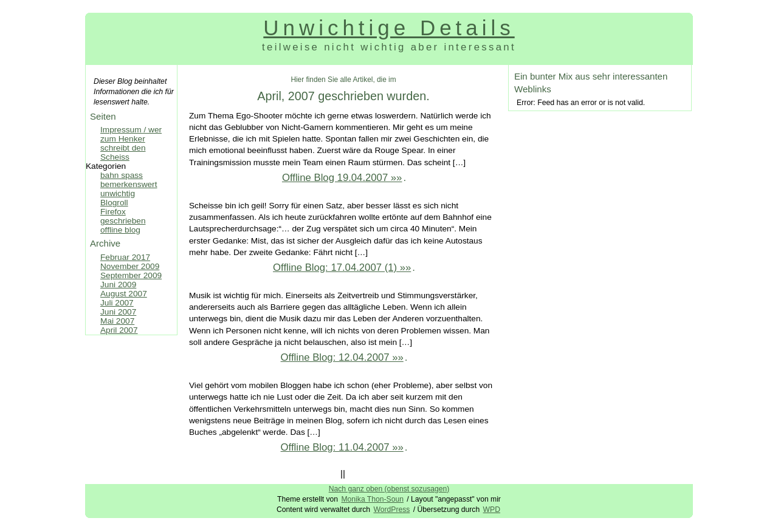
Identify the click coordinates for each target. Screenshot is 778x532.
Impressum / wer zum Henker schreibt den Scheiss (131, 143)
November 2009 (130, 266)
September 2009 (131, 275)
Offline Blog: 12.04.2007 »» (342, 357)
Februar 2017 (125, 257)
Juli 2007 (117, 303)
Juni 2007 (118, 312)
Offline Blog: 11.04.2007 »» (342, 447)
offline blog (120, 230)
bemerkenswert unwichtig (129, 189)
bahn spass (122, 175)
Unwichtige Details (389, 28)
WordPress (391, 510)
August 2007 (124, 294)
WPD (492, 510)
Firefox (113, 212)
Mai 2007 (117, 321)
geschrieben (123, 221)
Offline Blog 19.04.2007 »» (342, 178)
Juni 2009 (118, 285)
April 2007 (119, 330)
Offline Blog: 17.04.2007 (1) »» (342, 268)
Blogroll (114, 203)
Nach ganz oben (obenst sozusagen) (389, 489)
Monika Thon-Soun (372, 499)
